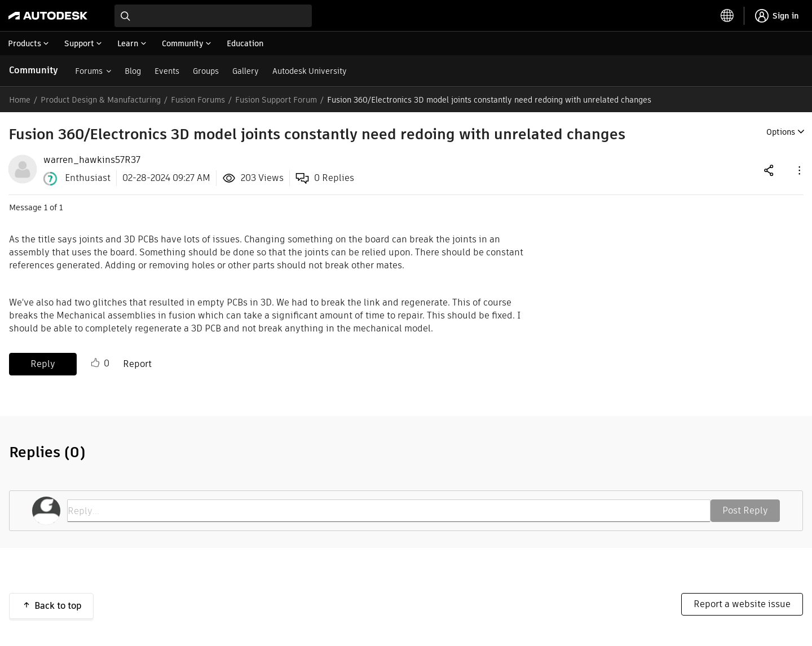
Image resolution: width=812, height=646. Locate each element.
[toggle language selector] (727, 16)
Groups (206, 71)
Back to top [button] (58, 606)
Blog (133, 71)
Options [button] (781, 132)
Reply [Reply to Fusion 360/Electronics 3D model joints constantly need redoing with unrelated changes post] (43, 364)
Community (34, 70)
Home (20, 100)
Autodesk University (310, 71)
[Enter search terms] (213, 16)
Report (137, 364)
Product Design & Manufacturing (101, 100)
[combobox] (213, 16)
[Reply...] (389, 511)
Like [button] (95, 363)
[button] (798, 170)
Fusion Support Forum (276, 100)
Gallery (246, 71)
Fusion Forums (198, 100)
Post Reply (745, 510)
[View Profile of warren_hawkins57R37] (92, 160)
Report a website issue (742, 604)
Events (167, 71)
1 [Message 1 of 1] (46, 207)
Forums (89, 71)
